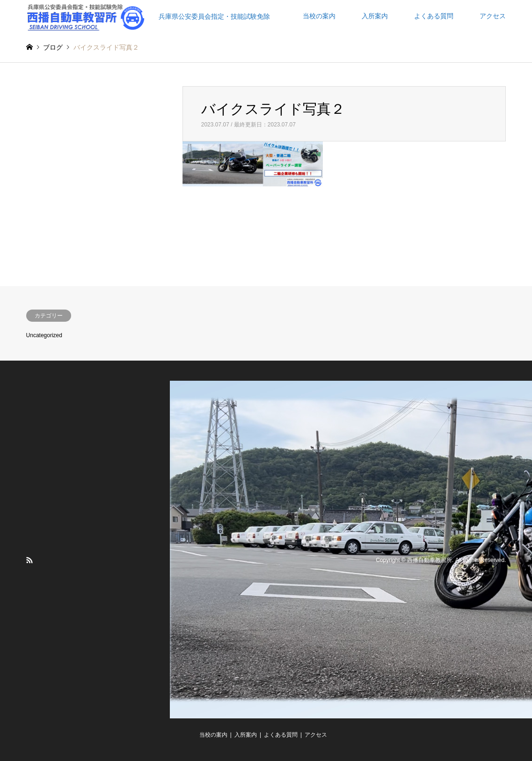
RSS (29, 560)
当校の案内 (319, 16)
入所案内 (375, 16)
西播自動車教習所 (430, 561)
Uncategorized (44, 335)
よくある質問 (434, 16)
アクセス (493, 16)
